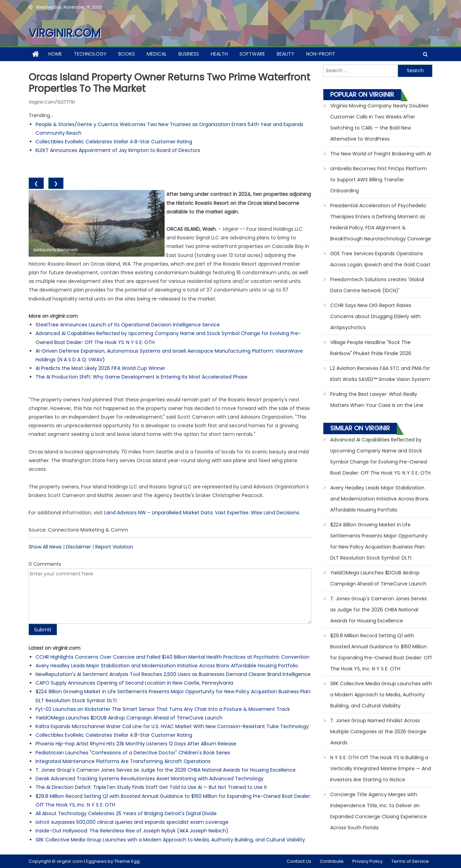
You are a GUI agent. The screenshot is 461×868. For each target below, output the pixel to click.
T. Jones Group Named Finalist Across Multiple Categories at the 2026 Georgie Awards (378, 732)
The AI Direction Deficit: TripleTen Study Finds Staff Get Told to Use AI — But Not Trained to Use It (151, 787)
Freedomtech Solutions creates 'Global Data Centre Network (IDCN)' (377, 285)
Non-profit (321, 54)
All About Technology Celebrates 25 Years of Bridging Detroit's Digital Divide (126, 813)
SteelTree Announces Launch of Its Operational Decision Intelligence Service (128, 325)
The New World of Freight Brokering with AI (381, 154)
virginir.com (65, 33)
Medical (157, 54)
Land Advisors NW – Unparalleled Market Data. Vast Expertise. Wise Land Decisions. (202, 513)
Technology (90, 54)
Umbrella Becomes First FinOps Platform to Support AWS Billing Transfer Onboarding (379, 180)
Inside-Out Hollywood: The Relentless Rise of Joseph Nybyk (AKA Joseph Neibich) (132, 831)
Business (189, 54)
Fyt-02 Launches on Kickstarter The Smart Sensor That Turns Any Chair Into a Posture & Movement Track (163, 709)
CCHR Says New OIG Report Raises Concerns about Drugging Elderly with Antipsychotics (375, 316)
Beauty (286, 54)
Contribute (332, 861)
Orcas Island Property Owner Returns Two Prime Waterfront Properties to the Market (169, 83)
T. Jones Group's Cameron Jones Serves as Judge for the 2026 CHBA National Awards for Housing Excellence (166, 770)
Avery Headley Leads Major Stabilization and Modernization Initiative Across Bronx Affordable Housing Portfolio (167, 666)
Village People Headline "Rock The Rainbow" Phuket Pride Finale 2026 (371, 348)
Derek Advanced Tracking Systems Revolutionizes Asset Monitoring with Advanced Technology (150, 779)
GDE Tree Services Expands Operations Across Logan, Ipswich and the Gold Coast (380, 259)
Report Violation (114, 547)
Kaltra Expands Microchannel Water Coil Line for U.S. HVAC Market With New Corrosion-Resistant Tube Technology (172, 726)
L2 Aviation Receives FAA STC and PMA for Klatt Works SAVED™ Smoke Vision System (380, 374)
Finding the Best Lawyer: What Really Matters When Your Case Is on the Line (377, 400)
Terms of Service (410, 861)
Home (55, 54)
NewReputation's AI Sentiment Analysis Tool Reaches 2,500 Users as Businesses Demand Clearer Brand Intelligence (173, 674)
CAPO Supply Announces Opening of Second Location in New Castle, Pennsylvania (134, 683)
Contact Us (299, 861)
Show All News (45, 547)
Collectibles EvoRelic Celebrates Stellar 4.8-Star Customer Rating (114, 142)
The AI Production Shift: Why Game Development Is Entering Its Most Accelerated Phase (141, 377)
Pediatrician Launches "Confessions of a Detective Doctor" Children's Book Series (133, 753)
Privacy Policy (367, 861)
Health (219, 54)
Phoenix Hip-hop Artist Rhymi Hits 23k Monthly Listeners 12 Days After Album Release (136, 744)
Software (252, 54)
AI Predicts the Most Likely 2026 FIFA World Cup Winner (100, 368)
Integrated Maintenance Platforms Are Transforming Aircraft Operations (123, 761)
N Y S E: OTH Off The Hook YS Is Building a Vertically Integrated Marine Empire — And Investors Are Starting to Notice (381, 769)
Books (127, 54)
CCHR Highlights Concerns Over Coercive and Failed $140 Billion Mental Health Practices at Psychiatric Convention (173, 657)
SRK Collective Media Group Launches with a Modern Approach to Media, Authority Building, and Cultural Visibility (170, 840)
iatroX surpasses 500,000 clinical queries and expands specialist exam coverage (132, 822)
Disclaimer (79, 547)
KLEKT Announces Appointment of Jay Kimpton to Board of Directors (118, 150)
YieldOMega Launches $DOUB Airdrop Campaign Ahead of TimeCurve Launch (129, 718)
